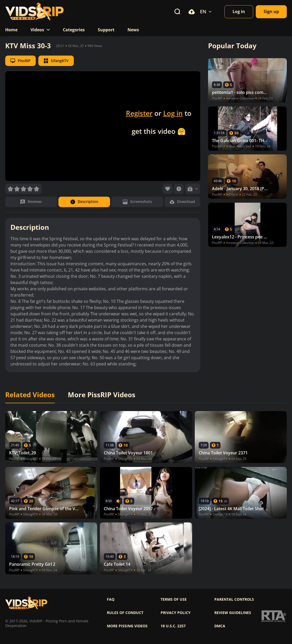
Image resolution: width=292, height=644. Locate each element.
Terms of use (174, 599)
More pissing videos (127, 626)
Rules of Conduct (125, 613)
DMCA (220, 626)
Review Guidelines (233, 613)
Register (139, 113)
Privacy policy (176, 613)
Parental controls (234, 599)
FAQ (111, 599)
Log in (173, 113)
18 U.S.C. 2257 (173, 626)
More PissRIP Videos (102, 395)
